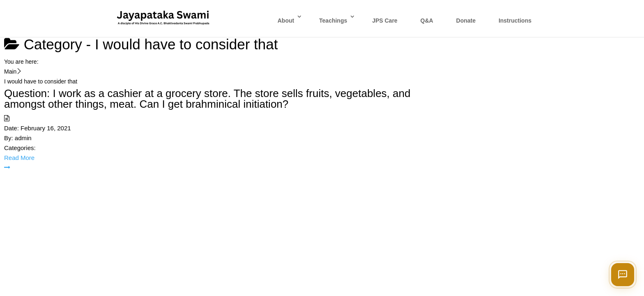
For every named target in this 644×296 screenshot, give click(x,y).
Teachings (333, 21)
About (286, 21)
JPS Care (385, 21)
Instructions (515, 21)
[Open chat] (623, 275)
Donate (466, 21)
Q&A (427, 21)
